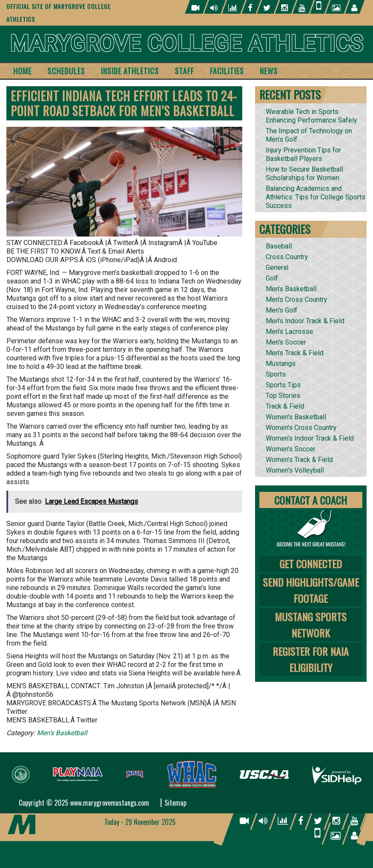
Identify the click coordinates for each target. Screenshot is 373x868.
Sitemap (175, 803)
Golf (272, 278)
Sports (276, 374)
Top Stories (283, 396)
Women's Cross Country (301, 428)
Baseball (279, 246)
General (277, 267)
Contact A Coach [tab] (311, 500)
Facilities (227, 71)
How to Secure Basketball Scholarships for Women (304, 174)
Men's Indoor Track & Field (305, 321)
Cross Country (287, 257)
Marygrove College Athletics (186, 44)
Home (22, 71)
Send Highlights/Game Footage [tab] (311, 590)
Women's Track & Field (299, 460)
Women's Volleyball (295, 470)
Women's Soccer (291, 449)
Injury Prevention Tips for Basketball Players (303, 154)
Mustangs (281, 364)
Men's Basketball (62, 733)
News (269, 71)
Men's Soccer (286, 342)
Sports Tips (283, 385)
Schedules (66, 71)
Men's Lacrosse (289, 332)
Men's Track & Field (295, 353)
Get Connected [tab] (311, 564)
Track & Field (285, 406)
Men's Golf (282, 310)
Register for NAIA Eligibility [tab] (311, 659)
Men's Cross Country (297, 300)
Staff (184, 71)
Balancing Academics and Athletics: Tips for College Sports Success (316, 197)
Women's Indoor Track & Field (310, 438)
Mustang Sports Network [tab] (311, 625)
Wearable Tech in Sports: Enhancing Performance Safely (311, 116)
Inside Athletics (130, 71)
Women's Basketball (296, 417)
